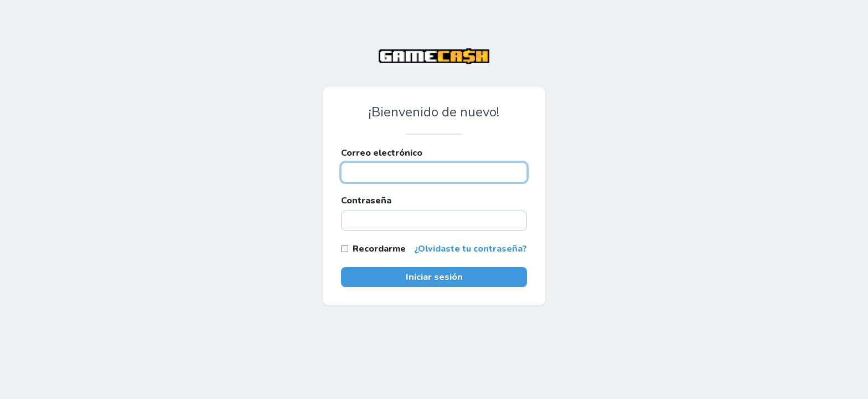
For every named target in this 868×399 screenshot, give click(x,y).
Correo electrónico (382, 153)
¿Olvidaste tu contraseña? (471, 249)
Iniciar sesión (434, 277)
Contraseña (366, 201)
